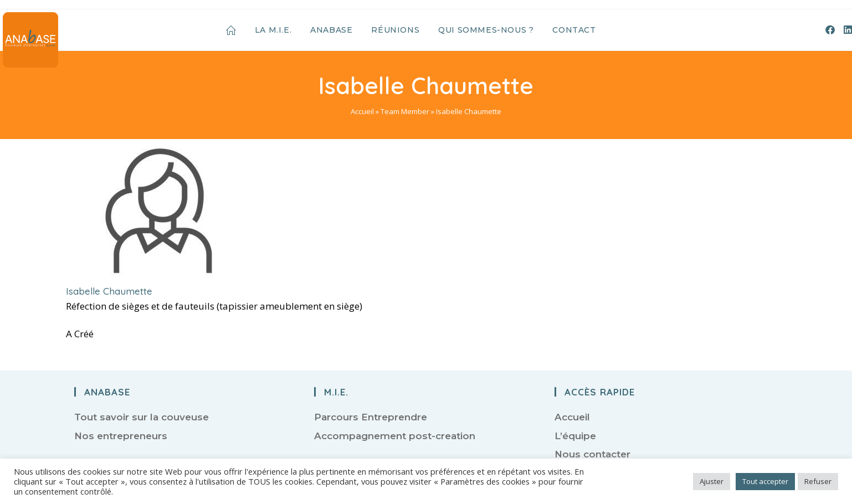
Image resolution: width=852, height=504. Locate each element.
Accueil (362, 111)
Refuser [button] (818, 481)
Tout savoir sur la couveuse (142, 417)
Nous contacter (592, 454)
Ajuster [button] (712, 481)
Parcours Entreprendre (371, 417)
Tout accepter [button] (765, 481)
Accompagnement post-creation (395, 436)
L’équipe (575, 436)
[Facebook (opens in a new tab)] (830, 30)
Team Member (405, 111)
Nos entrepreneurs (121, 436)
